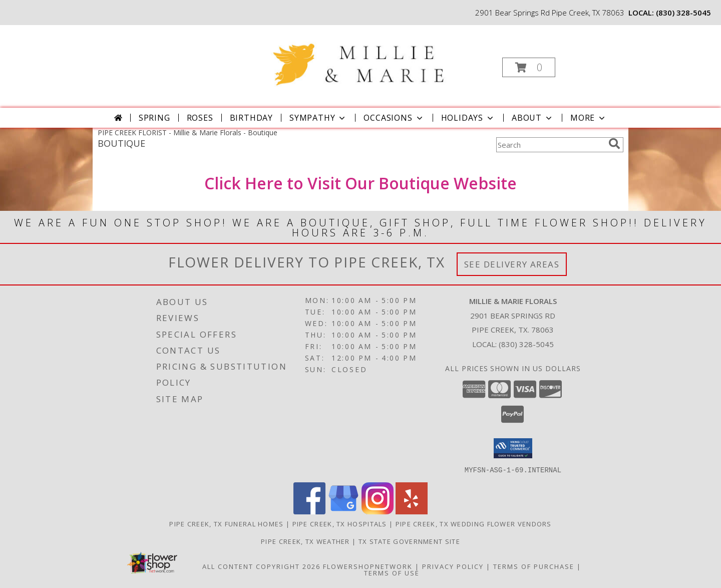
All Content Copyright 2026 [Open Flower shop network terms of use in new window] (261, 566)
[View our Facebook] (309, 511)
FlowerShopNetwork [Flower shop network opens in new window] (368, 566)
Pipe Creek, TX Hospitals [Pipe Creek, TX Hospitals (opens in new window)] (340, 523)
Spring (154, 118)
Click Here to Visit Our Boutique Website (360, 183)
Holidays (468, 118)
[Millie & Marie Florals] (360, 56)
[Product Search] (550, 145)
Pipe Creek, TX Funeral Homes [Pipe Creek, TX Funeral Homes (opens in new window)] (226, 523)
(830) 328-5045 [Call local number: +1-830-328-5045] (683, 13)
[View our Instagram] (378, 511)
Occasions (394, 118)
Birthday (251, 118)
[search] (614, 144)
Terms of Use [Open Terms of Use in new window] (392, 572)
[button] (529, 67)
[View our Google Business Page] (343, 511)
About (533, 118)
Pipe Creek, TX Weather (305, 541)
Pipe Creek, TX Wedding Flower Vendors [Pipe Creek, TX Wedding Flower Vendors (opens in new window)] (474, 523)
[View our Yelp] (412, 511)
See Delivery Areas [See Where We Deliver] (512, 264)
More (589, 118)
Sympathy (318, 118)
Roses (200, 118)
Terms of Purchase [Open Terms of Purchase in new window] (534, 566)
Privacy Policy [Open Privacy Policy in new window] (453, 566)
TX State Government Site (409, 541)
